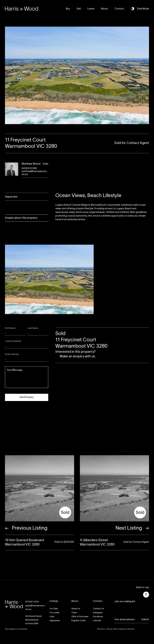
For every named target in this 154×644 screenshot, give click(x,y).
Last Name (33, 328)
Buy (68, 9)
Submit (145, 620)
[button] (143, 588)
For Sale (54, 609)
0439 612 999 (29, 169)
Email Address (12, 354)
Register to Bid (78, 621)
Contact (119, 9)
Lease (91, 9)
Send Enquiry (27, 397)
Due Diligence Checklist (16, 629)
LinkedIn (97, 621)
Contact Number (13, 341)
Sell (79, 9)
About (104, 9)
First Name (10, 328)
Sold (52, 617)
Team (74, 613)
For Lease (54, 613)
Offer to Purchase (80, 617)
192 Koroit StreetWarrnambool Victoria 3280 (33, 620)
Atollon (131, 629)
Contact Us (98, 609)
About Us (76, 609)
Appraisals (55, 621)
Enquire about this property (21, 218)
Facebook (98, 617)
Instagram (98, 613)
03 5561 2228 (32, 602)
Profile (45, 164)
